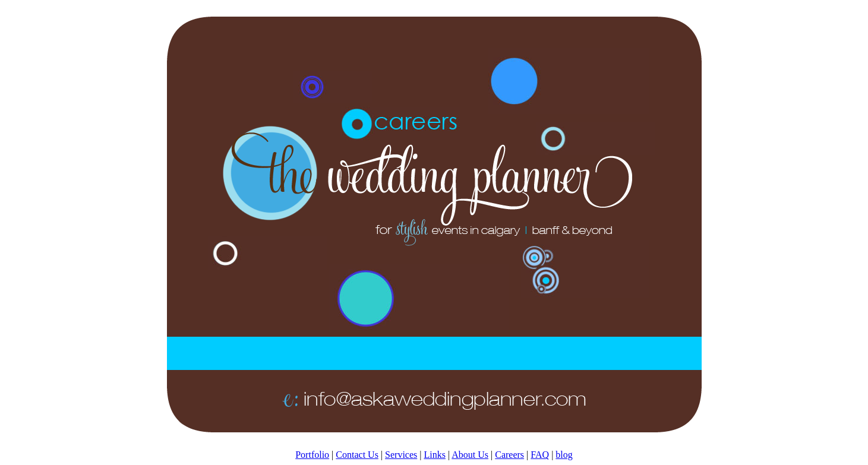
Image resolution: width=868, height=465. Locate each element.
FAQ (540, 455)
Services (401, 455)
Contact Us (357, 455)
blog (564, 455)
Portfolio (312, 455)
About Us (470, 455)
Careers (509, 455)
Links (434, 455)
